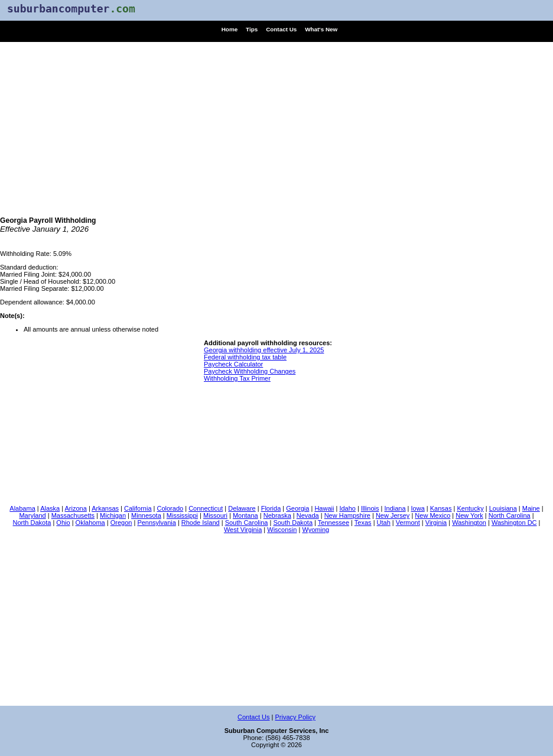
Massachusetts (73, 515)
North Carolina (510, 515)
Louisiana (503, 508)
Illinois (370, 508)
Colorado (170, 508)
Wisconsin (282, 530)
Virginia (436, 523)
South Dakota (293, 523)
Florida (271, 508)
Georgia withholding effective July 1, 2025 (264, 350)
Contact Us (281, 29)
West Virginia (243, 530)
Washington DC (514, 523)
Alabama (22, 508)
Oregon (121, 523)
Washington (469, 523)
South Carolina (247, 523)
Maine (531, 508)
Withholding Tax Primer (237, 378)
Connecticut (206, 508)
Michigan (113, 515)
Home (230, 29)
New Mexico (432, 515)
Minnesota (146, 515)
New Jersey (393, 515)
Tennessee (334, 523)
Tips (252, 29)
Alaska (50, 508)
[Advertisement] (276, 125)
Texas (363, 523)
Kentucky (470, 508)
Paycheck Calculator (233, 364)
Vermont (408, 523)
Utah (384, 523)
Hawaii (324, 508)
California (138, 508)
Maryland (32, 515)
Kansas (441, 508)
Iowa (418, 508)
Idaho (347, 508)
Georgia (297, 508)
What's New (321, 29)
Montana (245, 515)
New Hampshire (347, 515)
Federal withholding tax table (245, 357)
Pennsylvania (156, 523)
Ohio (63, 523)
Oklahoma (90, 523)
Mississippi (182, 515)
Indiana (395, 508)
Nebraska (277, 515)
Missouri (215, 515)
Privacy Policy (295, 717)
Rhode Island (201, 523)
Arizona (76, 508)
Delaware (242, 508)
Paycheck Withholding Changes (250, 371)
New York (469, 515)
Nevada (308, 515)
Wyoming (315, 530)
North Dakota (32, 523)
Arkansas (105, 508)
